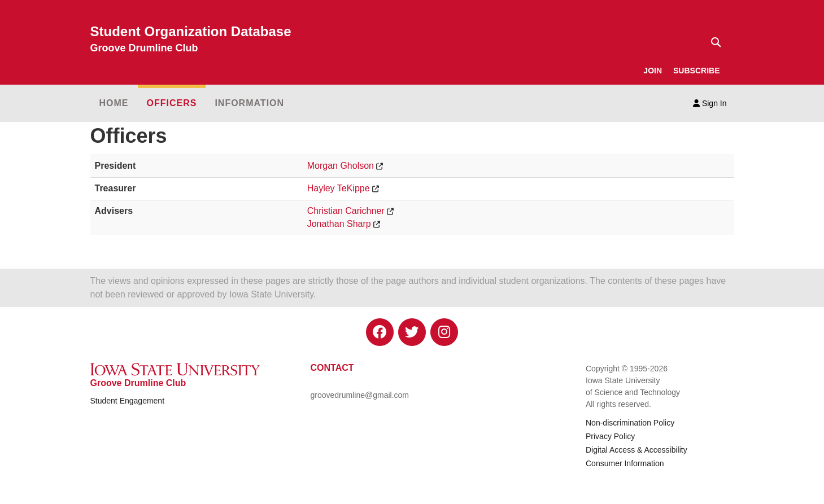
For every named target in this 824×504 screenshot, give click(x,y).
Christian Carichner (346, 211)
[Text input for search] (713, 42)
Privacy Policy (610, 436)
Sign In (710, 103)
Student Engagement (128, 401)
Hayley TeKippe (339, 188)
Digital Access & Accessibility (636, 450)
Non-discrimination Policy (630, 423)
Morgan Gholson (341, 166)
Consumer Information (625, 463)
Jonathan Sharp (339, 224)
